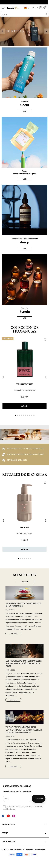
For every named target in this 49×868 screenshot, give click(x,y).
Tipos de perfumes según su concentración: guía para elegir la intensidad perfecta (24, 730)
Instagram (14, 816)
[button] (3, 377)
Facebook (3, 816)
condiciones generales (23, 806)
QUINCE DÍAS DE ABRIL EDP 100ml (24, 390)
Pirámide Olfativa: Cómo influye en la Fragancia (23, 605)
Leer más (13, 633)
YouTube (8, 816)
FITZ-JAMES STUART (24, 384)
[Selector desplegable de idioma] (29, 8)
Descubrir (24, 581)
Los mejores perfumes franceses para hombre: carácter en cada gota (24, 663)
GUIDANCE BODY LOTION (24, 533)
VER (25, 111)
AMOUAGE (24, 527)
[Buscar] (24, 14)
